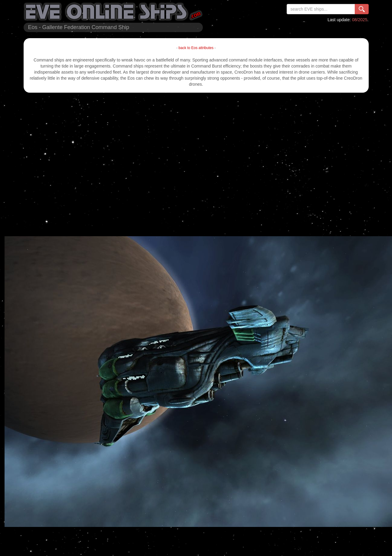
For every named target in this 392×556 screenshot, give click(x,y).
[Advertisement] (66, 164)
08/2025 (360, 20)
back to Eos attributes (196, 48)
